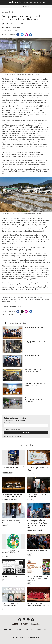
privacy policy (17, 429)
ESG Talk (5, 525)
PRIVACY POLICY (29, 629)
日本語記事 (6, 556)
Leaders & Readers (7, 472)
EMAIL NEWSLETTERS (9, 629)
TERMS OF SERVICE (41, 629)
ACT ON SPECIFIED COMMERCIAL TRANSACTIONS (22, 632)
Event (4, 609)
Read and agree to (12, 429)
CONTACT (20, 629)
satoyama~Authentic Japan (10, 500)
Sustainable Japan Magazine (35, 530)
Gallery (30, 554)
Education (30, 609)
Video (29, 583)
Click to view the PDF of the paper (11, 315)
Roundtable (31, 500)
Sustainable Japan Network (18, 24)
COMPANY (40, 632)
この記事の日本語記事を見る (12, 307)
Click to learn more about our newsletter (15, 420)
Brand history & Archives (9, 580)
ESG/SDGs (6, 24)
